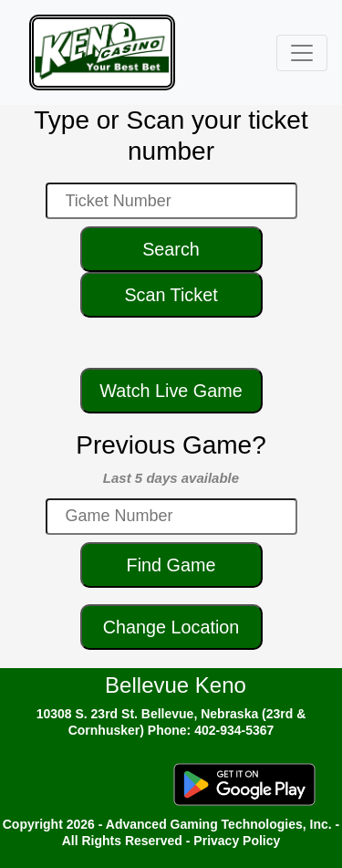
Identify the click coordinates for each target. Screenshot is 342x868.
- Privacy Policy (233, 841)
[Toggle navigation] (302, 53)
